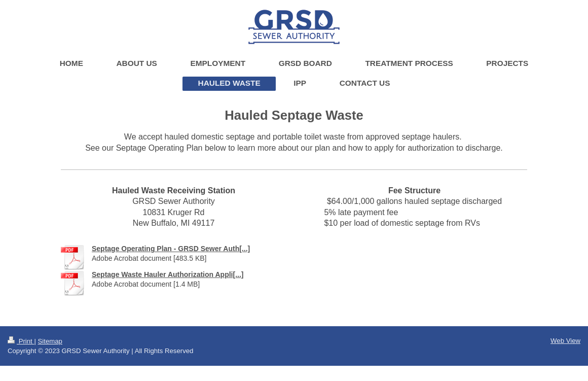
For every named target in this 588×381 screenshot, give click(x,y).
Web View (565, 341)
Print (21, 341)
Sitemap (50, 341)
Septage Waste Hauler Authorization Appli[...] (168, 274)
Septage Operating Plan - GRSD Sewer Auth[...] (171, 249)
